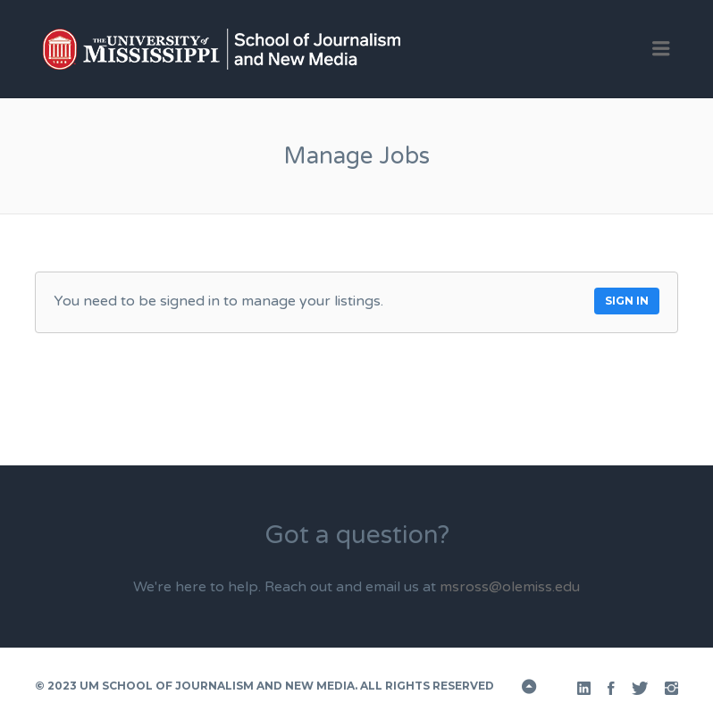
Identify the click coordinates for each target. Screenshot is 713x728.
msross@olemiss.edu (510, 587)
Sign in (627, 301)
